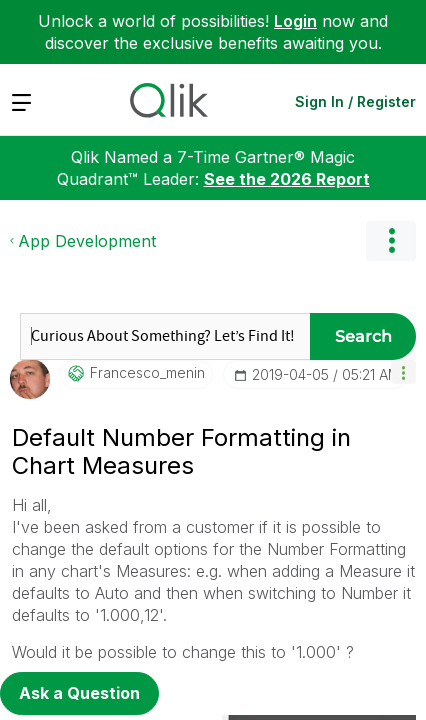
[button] (403, 371)
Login (295, 21)
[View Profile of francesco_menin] (147, 373)
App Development (87, 241)
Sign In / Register (355, 101)
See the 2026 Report (287, 179)
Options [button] (391, 241)
